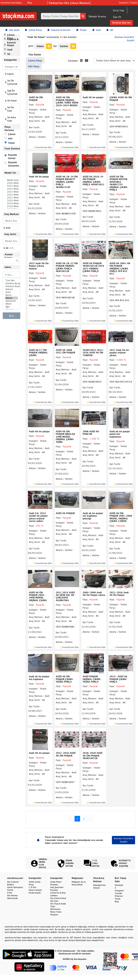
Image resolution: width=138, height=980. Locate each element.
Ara (11, 316)
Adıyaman (12, 301)
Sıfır (10, 139)
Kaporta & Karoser (59, 30)
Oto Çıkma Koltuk (58, 898)
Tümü (11, 143)
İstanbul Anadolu (12, 286)
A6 (110, 30)
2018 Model (12, 206)
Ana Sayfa (13, 30)
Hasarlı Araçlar (35, 890)
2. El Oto (32, 887)
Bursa (12, 295)
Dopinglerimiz (99, 885)
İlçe (55, 46)
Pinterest (119, 896)
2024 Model (12, 189)
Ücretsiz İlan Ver (121, 23)
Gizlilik (10, 890)
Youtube (118, 893)
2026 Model (12, 183)
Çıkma (12, 134)
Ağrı (12, 307)
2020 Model (12, 201)
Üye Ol (117, 17)
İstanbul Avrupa (12, 283)
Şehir (31, 46)
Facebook (119, 885)
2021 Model (12, 198)
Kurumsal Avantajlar (11, 3)
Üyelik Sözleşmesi (15, 887)
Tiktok (118, 899)
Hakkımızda (12, 898)
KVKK (10, 893)
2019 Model (12, 203)
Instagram (119, 891)
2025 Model (12, 186)
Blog (30, 3)
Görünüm (73, 61)
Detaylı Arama (97, 16)
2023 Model (12, 192)
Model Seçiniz (12, 180)
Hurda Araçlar (35, 893)
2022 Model (12, 195)
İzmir (12, 292)
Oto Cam (54, 901)
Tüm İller (12, 281)
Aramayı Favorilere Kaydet (123, 840)
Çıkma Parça (34, 30)
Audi (97, 30)
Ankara (12, 289)
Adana (12, 298)
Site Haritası (13, 895)
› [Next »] (90, 819)
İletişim (97, 888)
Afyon (12, 304)
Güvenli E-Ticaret (128, 3)
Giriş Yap (119, 10)
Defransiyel (55, 909)
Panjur (82, 30)
